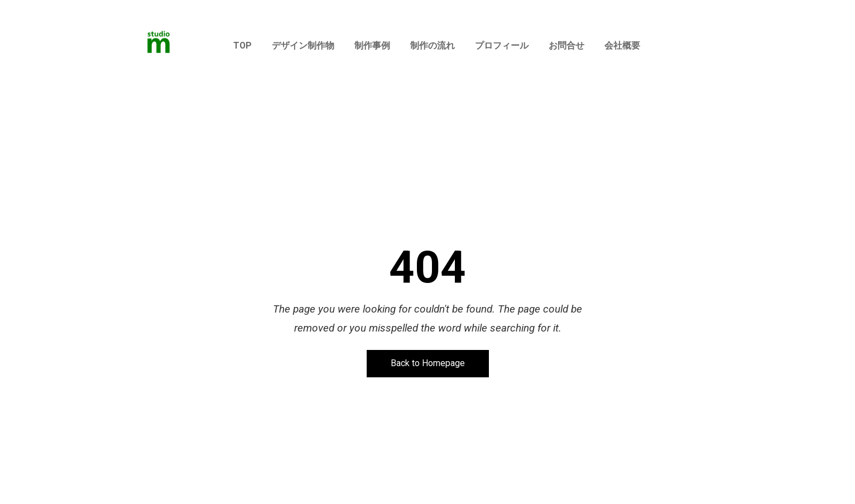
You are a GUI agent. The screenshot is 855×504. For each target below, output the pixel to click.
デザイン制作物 (303, 45)
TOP (242, 45)
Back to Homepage (428, 364)
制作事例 (372, 45)
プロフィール (502, 45)
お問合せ (566, 45)
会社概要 (622, 45)
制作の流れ (433, 45)
